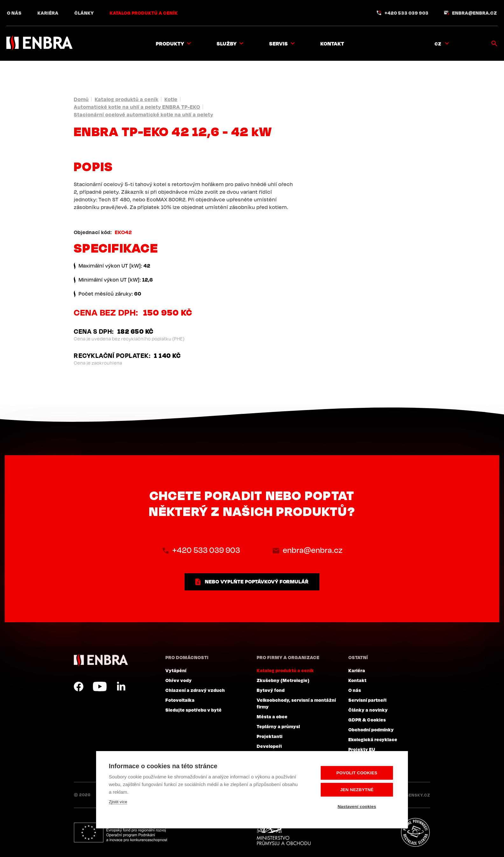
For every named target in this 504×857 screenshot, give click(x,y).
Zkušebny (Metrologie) (283, 680)
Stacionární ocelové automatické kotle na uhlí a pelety (143, 115)
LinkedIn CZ (121, 686)
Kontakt (332, 44)
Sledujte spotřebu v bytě (194, 710)
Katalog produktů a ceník (144, 13)
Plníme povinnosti (415, 833)
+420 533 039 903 (407, 13)
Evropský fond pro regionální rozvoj (120, 833)
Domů (81, 99)
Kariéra (48, 13)
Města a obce (272, 716)
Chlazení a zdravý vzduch (195, 690)
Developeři (269, 746)
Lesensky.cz (416, 795)
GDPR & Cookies (367, 720)
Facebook (79, 686)
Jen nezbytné (357, 790)
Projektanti (270, 736)
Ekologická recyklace (373, 739)
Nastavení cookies (357, 807)
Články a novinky (368, 710)
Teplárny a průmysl (278, 726)
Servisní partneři (367, 700)
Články (84, 13)
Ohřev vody (179, 680)
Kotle (171, 99)
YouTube (100, 686)
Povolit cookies (357, 773)
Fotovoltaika (180, 700)
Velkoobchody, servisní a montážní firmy (296, 703)
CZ (438, 44)
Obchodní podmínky (371, 729)
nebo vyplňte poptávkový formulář (257, 582)
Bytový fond (271, 690)
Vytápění (176, 670)
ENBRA (101, 660)
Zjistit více (118, 802)
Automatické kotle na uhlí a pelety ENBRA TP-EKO (137, 107)
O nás (14, 13)
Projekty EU (362, 749)
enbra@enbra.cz (475, 13)
